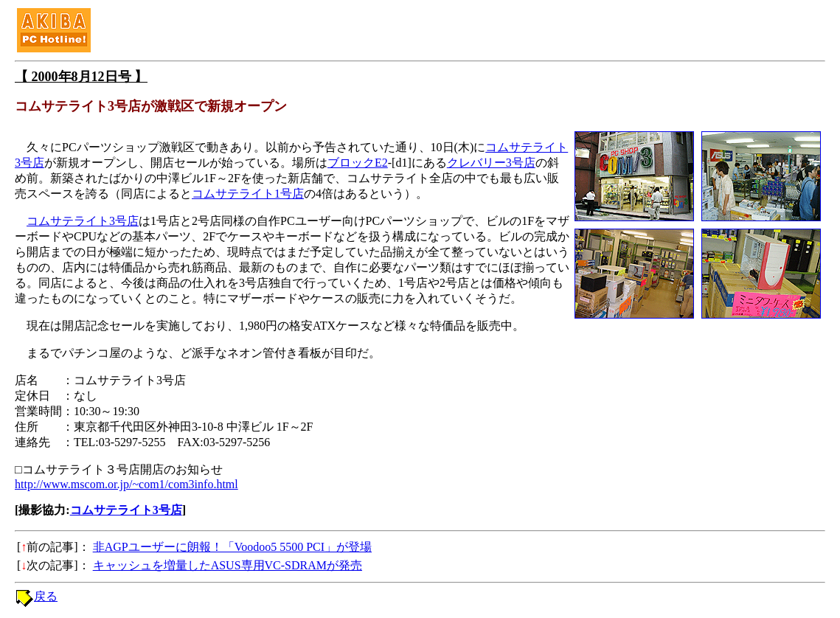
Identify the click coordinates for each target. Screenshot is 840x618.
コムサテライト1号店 (248, 194)
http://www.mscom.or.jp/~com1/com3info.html (126, 484)
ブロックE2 (358, 163)
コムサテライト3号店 (83, 221)
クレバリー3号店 (491, 163)
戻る (46, 596)
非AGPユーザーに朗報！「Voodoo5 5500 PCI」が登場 (232, 547)
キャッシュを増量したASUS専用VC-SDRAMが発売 (228, 565)
